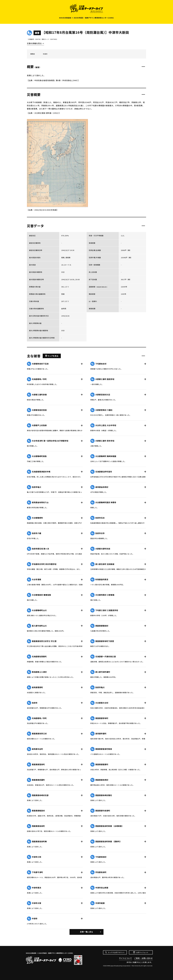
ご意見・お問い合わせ (143, 958)
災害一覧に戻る (86, 932)
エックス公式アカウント (116, 952)
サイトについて (126, 958)
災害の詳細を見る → (36, 43)
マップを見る (52, 356)
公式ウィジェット (142, 952)
